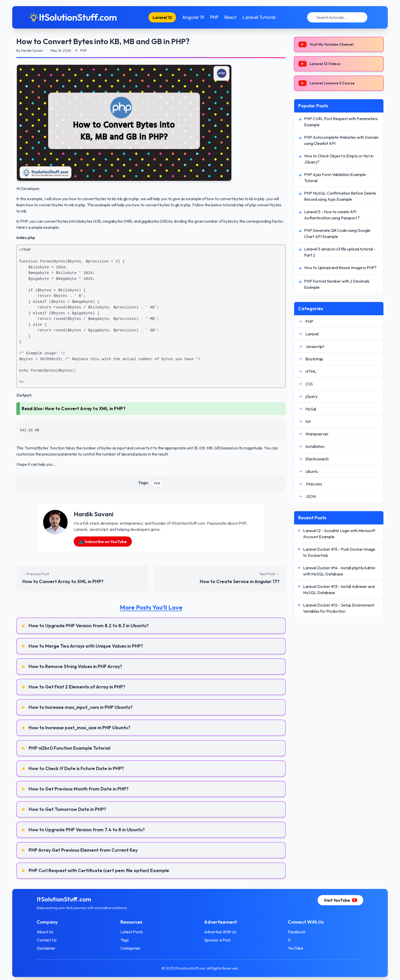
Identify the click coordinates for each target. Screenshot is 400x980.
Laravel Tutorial (259, 17)
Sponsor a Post (217, 940)
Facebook (297, 932)
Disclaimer (46, 948)
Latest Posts (132, 932)
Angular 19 (193, 17)
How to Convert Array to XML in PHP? (85, 409)
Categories (130, 948)
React (230, 17)
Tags (125, 940)
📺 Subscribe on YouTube (103, 542)
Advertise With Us (220, 932)
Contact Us (47, 940)
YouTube (295, 948)
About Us (45, 932)
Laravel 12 (162, 17)
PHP (214, 17)
